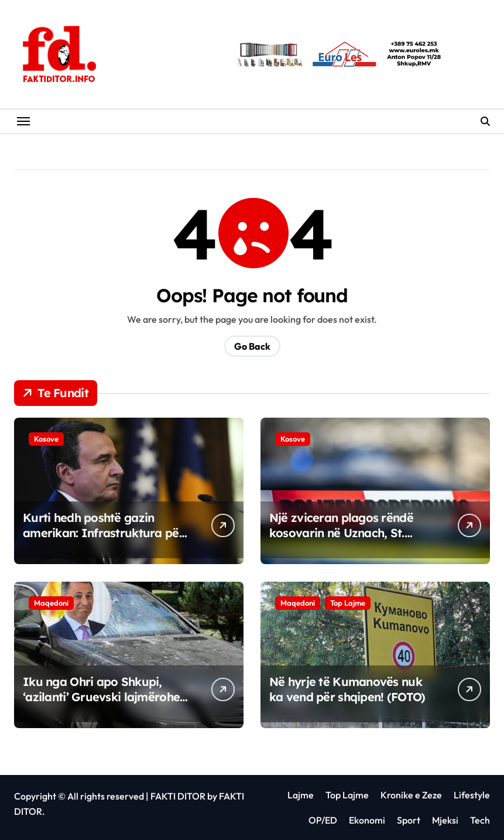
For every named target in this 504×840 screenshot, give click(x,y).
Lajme (301, 795)
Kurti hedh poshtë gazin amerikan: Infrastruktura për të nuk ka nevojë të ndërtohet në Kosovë (104, 540)
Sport (409, 820)
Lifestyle (472, 795)
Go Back (252, 346)
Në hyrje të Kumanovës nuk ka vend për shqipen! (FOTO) (347, 689)
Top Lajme (348, 603)
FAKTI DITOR (178, 796)
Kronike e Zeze (411, 795)
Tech (480, 820)
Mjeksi (445, 820)
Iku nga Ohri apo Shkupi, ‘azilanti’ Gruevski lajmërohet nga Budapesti (103, 697)
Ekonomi (367, 820)
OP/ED (323, 820)
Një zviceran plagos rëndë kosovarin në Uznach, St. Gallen (341, 533)
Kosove (46, 439)
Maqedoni (51, 603)
